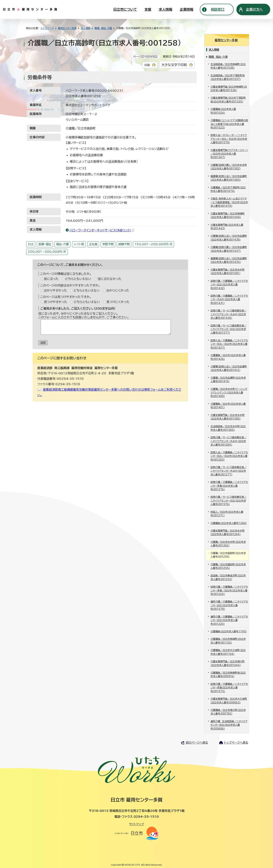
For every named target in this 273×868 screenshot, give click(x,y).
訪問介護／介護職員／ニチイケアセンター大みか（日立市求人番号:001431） (229, 299)
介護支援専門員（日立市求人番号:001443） (227, 226)
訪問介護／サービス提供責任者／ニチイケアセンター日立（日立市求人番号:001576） (229, 500)
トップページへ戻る (236, 742)
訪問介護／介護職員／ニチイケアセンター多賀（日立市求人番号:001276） (229, 485)
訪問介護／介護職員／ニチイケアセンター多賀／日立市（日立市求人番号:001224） (229, 590)
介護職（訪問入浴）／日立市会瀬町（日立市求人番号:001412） (229, 368)
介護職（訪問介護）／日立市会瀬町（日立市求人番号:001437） (229, 249)
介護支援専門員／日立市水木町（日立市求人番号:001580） (228, 416)
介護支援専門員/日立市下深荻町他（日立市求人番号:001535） (228, 99)
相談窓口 (218, 9)
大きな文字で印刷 (174, 65)
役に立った (51, 279)
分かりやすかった (55, 290)
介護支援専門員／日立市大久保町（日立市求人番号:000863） (229, 700)
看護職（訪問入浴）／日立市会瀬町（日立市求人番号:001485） (229, 178)
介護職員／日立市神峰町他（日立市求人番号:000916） (228, 674)
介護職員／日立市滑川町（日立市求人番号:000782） (228, 712)
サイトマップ (136, 824)
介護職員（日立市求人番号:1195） (229, 631)
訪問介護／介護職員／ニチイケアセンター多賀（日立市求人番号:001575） (229, 687)
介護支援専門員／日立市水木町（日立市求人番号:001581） (228, 271)
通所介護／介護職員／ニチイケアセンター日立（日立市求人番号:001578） (229, 605)
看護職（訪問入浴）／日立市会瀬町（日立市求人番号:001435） (229, 260)
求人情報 (165, 9)
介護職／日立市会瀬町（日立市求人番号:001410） (228, 379)
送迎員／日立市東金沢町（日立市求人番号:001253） (228, 577)
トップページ (47, 28)
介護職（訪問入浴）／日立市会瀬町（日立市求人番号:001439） (229, 237)
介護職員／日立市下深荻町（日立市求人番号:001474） (228, 189)
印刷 (147, 65)
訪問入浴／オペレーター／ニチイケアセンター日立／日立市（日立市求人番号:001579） (229, 138)
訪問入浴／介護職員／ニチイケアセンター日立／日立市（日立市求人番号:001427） (229, 344)
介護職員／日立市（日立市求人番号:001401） (228, 405)
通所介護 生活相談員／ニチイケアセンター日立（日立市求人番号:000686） (229, 724)
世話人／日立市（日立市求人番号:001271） (227, 513)
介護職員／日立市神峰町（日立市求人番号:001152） (228, 640)
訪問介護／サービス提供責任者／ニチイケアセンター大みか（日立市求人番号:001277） (229, 471)
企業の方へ (254, 9)
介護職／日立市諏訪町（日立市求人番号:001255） (228, 566)
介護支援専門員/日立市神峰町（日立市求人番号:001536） (229, 88)
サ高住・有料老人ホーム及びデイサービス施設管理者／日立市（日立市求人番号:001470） (229, 202)
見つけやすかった (56, 302)
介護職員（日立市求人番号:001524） (223, 111)
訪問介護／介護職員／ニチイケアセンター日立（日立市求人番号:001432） (229, 284)
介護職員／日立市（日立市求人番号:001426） (228, 357)
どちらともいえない (78, 279)
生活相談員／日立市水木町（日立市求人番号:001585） (228, 428)
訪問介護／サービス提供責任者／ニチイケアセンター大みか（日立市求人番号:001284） (229, 441)
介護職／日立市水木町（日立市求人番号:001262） (228, 543)
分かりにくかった (118, 290)
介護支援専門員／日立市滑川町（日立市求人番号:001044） (228, 663)
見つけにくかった (118, 302)
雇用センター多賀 (67, 28)
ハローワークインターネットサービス (102, 230)
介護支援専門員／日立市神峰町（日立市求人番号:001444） (228, 215)
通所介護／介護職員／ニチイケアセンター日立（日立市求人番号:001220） (229, 620)
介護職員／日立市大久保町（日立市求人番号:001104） (228, 652)
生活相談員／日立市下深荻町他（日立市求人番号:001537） (228, 77)
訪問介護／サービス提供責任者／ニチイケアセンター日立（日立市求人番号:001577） (229, 329)
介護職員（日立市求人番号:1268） (229, 523)
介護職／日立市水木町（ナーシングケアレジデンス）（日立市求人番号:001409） (229, 392)
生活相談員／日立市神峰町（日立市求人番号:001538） (228, 66)
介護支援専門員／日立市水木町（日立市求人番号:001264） (228, 532)
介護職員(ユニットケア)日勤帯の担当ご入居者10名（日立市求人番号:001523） (229, 124)
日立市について (125, 9)
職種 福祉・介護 (103, 28)
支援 (148, 9)
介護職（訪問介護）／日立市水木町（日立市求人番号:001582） (229, 166)
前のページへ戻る (197, 742)
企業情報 (187, 9)
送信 (43, 343)
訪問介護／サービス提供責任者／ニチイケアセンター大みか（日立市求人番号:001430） (229, 314)
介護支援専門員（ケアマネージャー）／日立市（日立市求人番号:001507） (229, 153)
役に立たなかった (110, 279)
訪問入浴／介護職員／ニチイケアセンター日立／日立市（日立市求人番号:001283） (229, 456)
